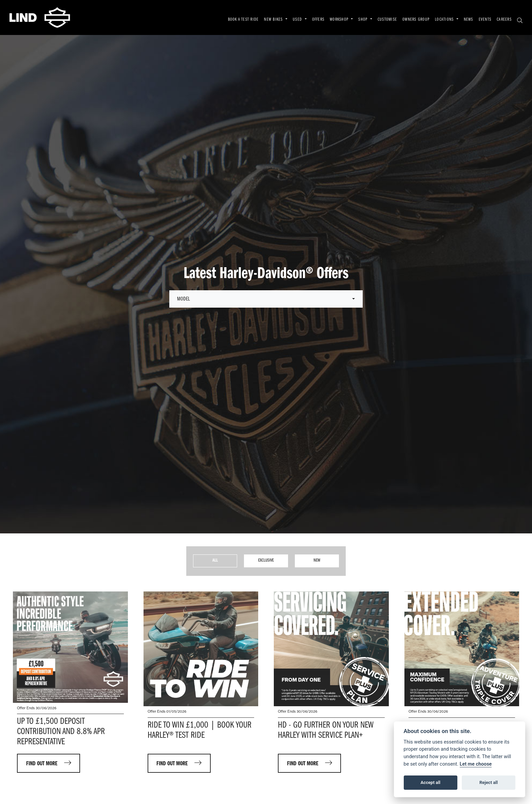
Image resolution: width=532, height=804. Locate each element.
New (317, 560)
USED (298, 20)
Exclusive (266, 560)
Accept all (431, 782)
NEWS (469, 20)
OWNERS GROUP (416, 20)
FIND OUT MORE (42, 764)
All (215, 560)
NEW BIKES (274, 20)
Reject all (489, 782)
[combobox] (266, 299)
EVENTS (485, 20)
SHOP (364, 20)
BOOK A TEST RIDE (243, 20)
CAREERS (504, 20)
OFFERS (318, 20)
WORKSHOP (340, 20)
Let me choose (476, 764)
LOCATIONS (445, 20)
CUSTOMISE (387, 20)
